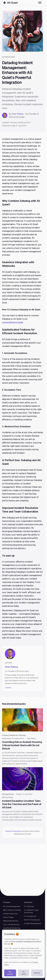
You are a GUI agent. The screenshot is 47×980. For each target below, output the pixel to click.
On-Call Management (12, 906)
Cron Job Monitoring (11, 924)
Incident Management (33, 923)
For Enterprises (30, 916)
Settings (37, 973)
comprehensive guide (12, 322)
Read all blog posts (14, 831)
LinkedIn (8, 688)
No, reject (24, 973)
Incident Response (10, 914)
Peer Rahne (18, 114)
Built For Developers (32, 920)
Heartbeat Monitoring (11, 928)
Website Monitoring (11, 921)
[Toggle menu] (40, 3)
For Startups (29, 906)
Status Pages (8, 917)
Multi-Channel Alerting (12, 910)
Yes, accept (10, 973)
